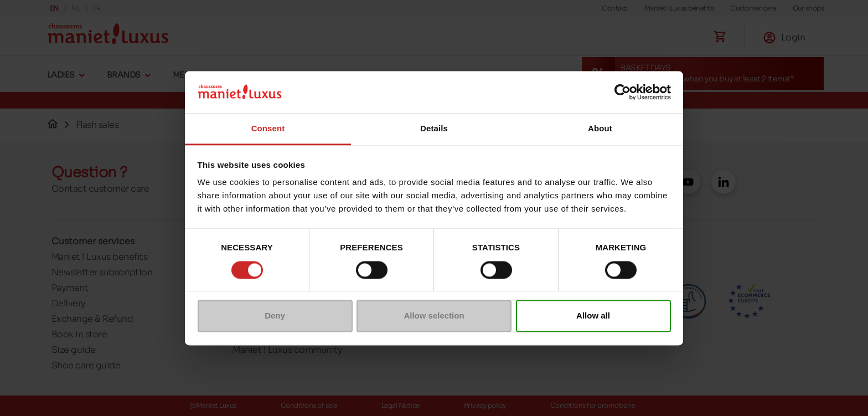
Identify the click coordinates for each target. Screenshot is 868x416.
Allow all (593, 316)
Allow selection (434, 316)
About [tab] (600, 129)
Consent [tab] (268, 129)
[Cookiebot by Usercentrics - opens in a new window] (622, 92)
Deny (275, 316)
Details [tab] (434, 129)
